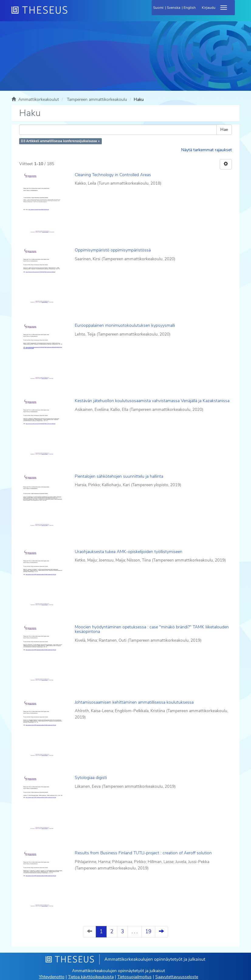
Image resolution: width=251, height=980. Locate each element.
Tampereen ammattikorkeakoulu (97, 99)
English (190, 8)
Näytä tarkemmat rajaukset (206, 150)
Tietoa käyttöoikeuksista (91, 977)
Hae (224, 130)
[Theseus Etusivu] (72, 14)
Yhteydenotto (52, 977)
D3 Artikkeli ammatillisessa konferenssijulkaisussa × (60, 141)
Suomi (158, 8)
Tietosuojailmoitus (134, 977)
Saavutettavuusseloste (177, 977)
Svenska (174, 8)
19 (148, 932)
